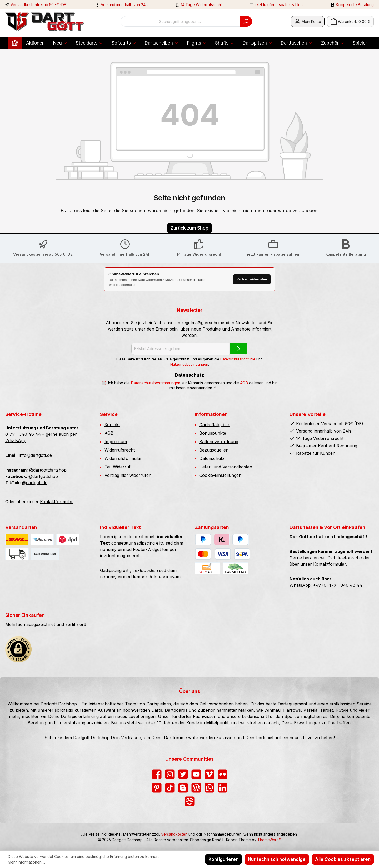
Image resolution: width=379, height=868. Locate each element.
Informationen (211, 414)
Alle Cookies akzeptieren (343, 859)
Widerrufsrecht (120, 450)
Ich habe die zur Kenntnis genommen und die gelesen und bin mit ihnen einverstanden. (193, 385)
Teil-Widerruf (118, 467)
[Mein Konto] (308, 21)
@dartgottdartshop (48, 470)
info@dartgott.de (35, 455)
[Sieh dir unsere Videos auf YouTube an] (196, 774)
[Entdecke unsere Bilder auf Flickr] (223, 774)
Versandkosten (174, 834)
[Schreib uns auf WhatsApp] (209, 788)
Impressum (116, 442)
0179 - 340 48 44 (23, 434)
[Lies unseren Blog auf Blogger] (183, 788)
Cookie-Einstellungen (220, 475)
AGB (244, 383)
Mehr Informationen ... (26, 862)
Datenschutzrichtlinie (238, 359)
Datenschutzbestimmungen (156, 383)
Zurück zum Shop (189, 228)
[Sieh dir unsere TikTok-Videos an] (170, 788)
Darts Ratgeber (214, 425)
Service (109, 414)
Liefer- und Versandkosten (226, 467)
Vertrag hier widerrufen (128, 475)
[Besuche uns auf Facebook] (157, 774)
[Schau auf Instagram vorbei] (170, 774)
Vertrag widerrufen (251, 279)
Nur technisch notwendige (277, 859)
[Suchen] (246, 21)
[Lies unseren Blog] (196, 788)
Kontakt (112, 425)
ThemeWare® (269, 840)
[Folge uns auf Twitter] (183, 774)
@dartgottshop (43, 476)
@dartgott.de (35, 483)
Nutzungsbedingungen (189, 364)
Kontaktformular (56, 502)
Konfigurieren (223, 859)
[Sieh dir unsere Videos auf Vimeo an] (209, 774)
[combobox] (180, 21)
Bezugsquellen (214, 450)
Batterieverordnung (219, 442)
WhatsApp (16, 440)
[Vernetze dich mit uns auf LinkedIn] (223, 788)
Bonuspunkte (213, 433)
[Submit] (238, 349)
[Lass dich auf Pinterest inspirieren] (157, 788)
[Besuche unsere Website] (190, 801)
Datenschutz (212, 458)
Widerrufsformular (123, 458)
